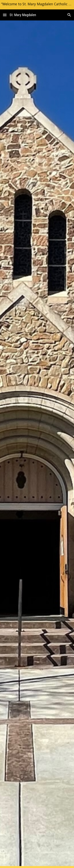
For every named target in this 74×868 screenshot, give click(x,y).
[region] (37, 5)
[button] (5, 15)
